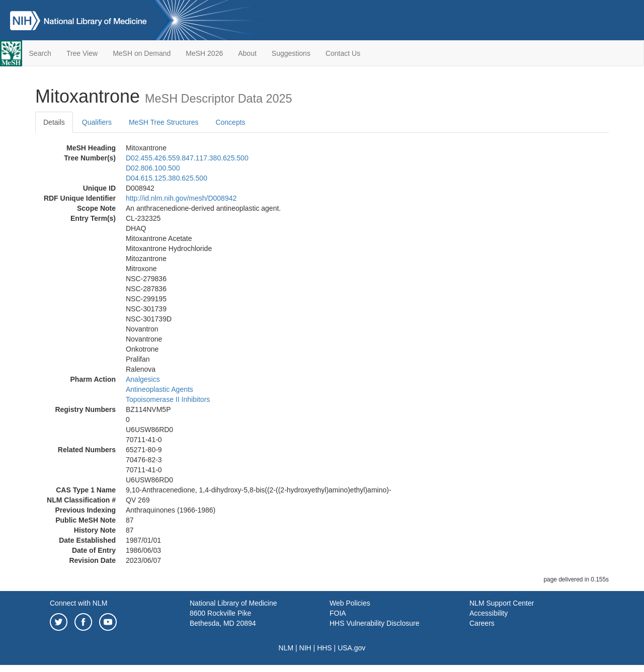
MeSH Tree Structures (164, 122)
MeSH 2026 (204, 53)
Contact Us (343, 53)
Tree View (82, 53)
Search (40, 53)
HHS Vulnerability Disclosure (374, 623)
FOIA (338, 613)
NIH (305, 648)
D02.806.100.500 (153, 168)
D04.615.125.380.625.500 (167, 178)
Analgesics (143, 379)
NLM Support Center (502, 603)
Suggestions (291, 53)
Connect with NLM (78, 603)
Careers (482, 623)
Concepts (230, 122)
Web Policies (350, 603)
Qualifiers (97, 122)
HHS (325, 648)
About (247, 53)
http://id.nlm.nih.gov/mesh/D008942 (181, 198)
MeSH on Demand (142, 53)
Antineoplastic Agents (159, 389)
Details (54, 122)
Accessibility (489, 613)
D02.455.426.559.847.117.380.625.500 (187, 158)
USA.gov (351, 648)
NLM (286, 648)
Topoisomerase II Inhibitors (168, 399)
